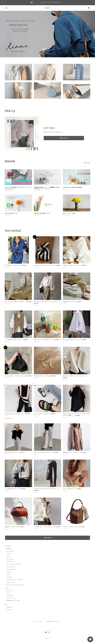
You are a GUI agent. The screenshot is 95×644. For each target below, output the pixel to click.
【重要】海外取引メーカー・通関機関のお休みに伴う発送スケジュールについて (47, 188)
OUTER (9, 554)
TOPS (8, 556)
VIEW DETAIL (64, 138)
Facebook (9, 610)
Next (91, 34)
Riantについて (10, 591)
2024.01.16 (37, 191)
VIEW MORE (48, 538)
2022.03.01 (37, 215)
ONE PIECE (10, 562)
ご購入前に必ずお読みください (42, 213)
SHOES (9, 572)
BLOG (8, 593)
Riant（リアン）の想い (69, 213)
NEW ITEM (10, 582)
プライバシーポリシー (12, 598)
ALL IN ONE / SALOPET (14, 564)
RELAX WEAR (11, 567)
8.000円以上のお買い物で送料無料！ (73, 187)
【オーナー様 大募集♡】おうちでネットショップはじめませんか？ (18, 188)
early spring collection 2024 (15, 585)
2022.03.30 (8, 215)
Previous (4, 34)
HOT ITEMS (10, 551)
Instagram (10, 607)
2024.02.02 (8, 191)
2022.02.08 (67, 215)
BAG (8, 575)
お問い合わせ (10, 596)
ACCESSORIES (11, 569)
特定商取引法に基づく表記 (13, 600)
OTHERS (9, 577)
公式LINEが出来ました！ (12, 213)
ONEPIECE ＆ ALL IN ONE (15, 580)
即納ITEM (9, 549)
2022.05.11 (66, 189)
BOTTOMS (10, 559)
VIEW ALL (87, 163)
